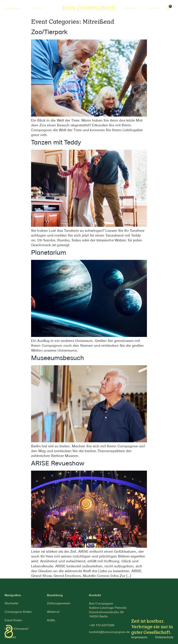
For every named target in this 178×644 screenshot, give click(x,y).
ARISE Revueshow (58, 464)
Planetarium (49, 253)
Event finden (13, 620)
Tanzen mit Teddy (56, 143)
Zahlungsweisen (59, 603)
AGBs (51, 620)
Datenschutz (164, 637)
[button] (102, 626)
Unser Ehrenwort (17, 629)
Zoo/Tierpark (49, 32)
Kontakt (10, 637)
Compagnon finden (18, 612)
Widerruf (53, 612)
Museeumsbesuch (58, 358)
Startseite (11, 603)
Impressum (139, 637)
